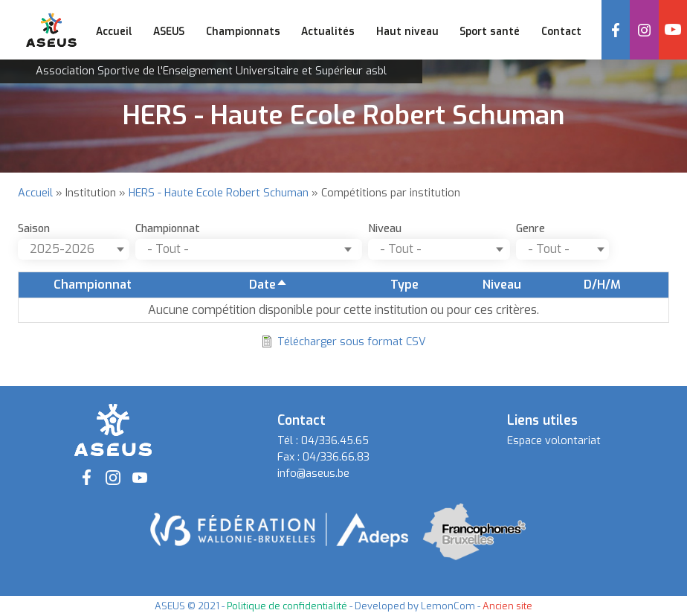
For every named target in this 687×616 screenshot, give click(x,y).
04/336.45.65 (335, 441)
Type (404, 285)
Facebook (616, 30)
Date (268, 285)
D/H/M (602, 285)
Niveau (385, 229)
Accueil (114, 31)
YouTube (673, 30)
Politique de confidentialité (287, 606)
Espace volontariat (554, 441)
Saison (34, 229)
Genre (530, 229)
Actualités (328, 31)
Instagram (644, 30)
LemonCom (448, 606)
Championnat (168, 229)
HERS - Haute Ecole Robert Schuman (219, 193)
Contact (561, 31)
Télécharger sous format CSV (352, 342)
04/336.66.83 (336, 457)
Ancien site (507, 606)
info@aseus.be (313, 474)
